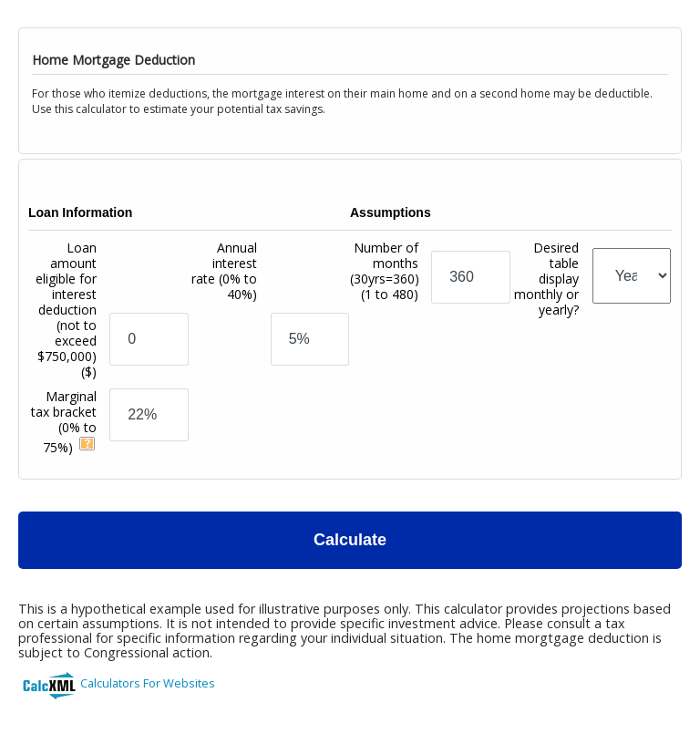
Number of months (385, 271)
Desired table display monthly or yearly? (546, 279)
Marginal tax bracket (64, 422)
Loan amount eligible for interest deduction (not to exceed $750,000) (66, 310)
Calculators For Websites (148, 683)
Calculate (350, 540)
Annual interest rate (224, 271)
